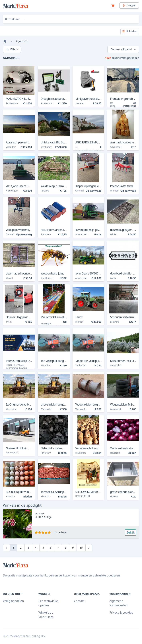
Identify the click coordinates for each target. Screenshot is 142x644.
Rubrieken (130, 31)
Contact (79, 601)
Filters (12, 49)
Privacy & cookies (121, 613)
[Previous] (6, 548)
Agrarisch (22, 41)
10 (81, 548)
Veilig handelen (13, 601)
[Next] (89, 548)
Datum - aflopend (124, 49)
